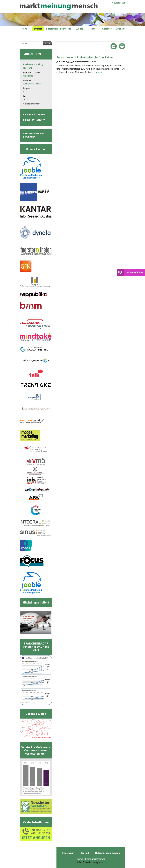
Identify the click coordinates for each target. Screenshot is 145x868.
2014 (26, 99)
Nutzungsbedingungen (108, 853)
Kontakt (85, 853)
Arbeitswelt (29, 76)
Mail (114, 46)
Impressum (68, 853)
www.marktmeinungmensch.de (91, 859)
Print (122, 46)
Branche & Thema (35, 115)
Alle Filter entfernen (32, 104)
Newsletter (118, 3)
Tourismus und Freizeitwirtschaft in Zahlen (85, 57)
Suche (47, 43)
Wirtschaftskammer (33, 84)
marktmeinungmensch (59, 6)
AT (25, 91)
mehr (99, 72)
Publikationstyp (35, 120)
